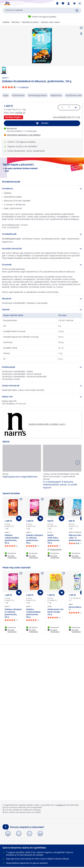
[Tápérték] (42, 310)
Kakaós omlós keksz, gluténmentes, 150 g (54, 539)
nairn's (5, 78)
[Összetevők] (42, 265)
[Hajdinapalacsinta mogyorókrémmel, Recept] (22, 467)
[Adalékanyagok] (42, 367)
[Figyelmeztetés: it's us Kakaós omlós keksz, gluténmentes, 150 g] (55, 550)
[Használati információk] (42, 249)
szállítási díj (20, 113)
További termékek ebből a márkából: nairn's (35, 424)
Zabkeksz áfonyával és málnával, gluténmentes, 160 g (34, 539)
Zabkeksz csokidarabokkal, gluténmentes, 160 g (12, 539)
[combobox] (42, 10)
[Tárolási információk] (42, 386)
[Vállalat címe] (42, 397)
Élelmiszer (16, 22)
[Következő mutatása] (78, 513)
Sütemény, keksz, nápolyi (50, 22)
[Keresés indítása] (77, 10)
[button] (80, 3)
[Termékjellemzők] (42, 234)
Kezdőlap (6, 22)
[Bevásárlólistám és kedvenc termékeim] (63, 3)
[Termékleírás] (42, 189)
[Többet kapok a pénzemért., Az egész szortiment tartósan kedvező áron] (42, 168)
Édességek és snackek (30, 22)
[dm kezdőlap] (7, 3)
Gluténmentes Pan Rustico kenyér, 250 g (55, 612)
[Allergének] (42, 299)
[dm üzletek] (57, 3)
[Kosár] (74, 3)
